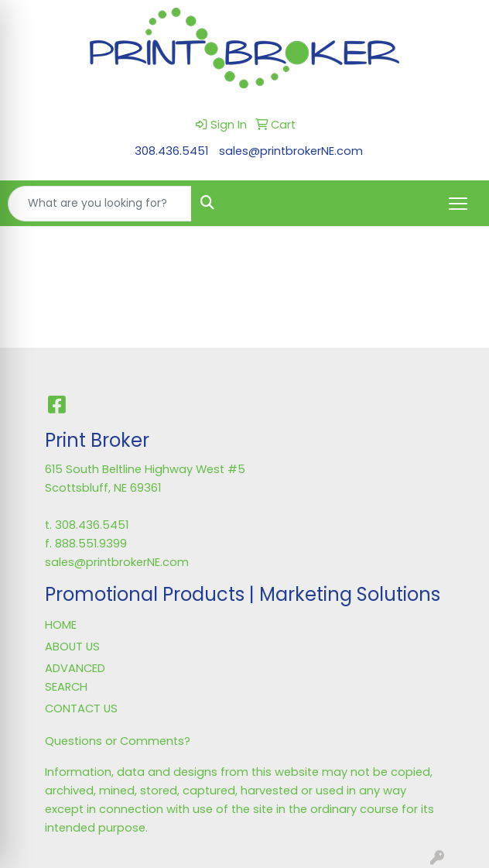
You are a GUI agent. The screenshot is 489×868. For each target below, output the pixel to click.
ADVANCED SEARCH (75, 678)
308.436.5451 (171, 151)
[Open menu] (458, 204)
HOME (61, 625)
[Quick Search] (100, 204)
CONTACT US (81, 708)
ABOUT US (72, 647)
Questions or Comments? (118, 741)
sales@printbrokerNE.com (291, 151)
